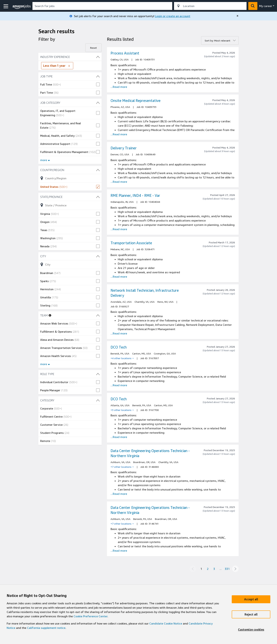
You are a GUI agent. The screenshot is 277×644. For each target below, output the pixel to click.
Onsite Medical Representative (136, 101)
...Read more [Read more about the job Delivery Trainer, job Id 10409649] (119, 182)
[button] (6, 6)
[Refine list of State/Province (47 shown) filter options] (70, 205)
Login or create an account (173, 16)
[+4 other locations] (122, 358)
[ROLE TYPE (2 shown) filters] (70, 374)
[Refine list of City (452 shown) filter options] (70, 264)
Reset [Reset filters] (94, 48)
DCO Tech (119, 347)
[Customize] (251, 630)
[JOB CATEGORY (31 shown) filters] (70, 103)
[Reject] (251, 614)
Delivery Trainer (124, 148)
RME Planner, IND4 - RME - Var (135, 195)
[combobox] (102, 6)
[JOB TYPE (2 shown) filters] (70, 76)
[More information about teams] (50, 315)
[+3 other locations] (122, 410)
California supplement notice (46, 628)
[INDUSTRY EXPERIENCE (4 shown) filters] (70, 57)
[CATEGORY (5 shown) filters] (70, 400)
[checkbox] (70, 84)
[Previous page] (193, 569)
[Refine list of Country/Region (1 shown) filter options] (70, 178)
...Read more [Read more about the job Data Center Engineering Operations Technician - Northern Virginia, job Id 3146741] (119, 551)
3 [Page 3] (214, 569)
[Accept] (251, 599)
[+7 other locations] (122, 467)
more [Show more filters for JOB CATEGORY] (45, 160)
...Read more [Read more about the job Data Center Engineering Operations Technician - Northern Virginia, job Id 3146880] (119, 494)
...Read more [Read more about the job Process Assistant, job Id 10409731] (119, 87)
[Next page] (235, 569)
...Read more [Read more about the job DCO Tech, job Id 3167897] (119, 385)
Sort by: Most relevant (217, 40)
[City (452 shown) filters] (70, 256)
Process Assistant (125, 53)
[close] (238, 16)
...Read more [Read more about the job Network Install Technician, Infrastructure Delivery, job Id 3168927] (119, 333)
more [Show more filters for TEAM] (45, 364)
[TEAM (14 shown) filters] (98, 315)
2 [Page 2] (208, 569)
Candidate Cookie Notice (166, 623)
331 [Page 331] (227, 569)
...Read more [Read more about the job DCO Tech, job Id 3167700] (119, 437)
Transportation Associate (131, 243)
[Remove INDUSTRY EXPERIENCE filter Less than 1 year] (69, 66)
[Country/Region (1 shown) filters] (70, 170)
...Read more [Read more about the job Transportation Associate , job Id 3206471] (119, 277)
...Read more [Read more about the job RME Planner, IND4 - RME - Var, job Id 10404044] (119, 229)
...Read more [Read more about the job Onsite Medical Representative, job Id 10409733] (119, 134)
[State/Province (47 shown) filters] (70, 197)
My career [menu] (266, 6)
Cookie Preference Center (91, 616)
